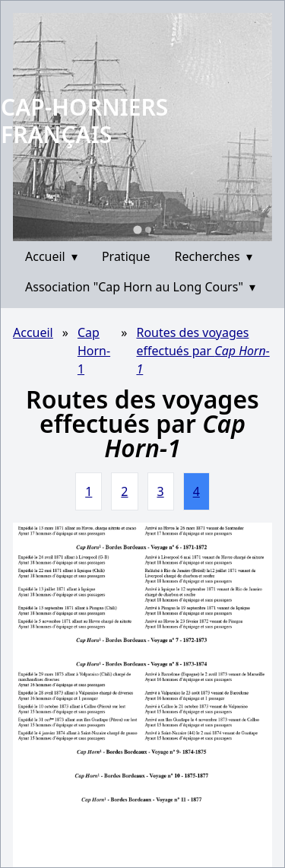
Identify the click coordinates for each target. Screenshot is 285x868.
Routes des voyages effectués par (203, 351)
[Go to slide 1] (137, 229)
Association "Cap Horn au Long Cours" (140, 287)
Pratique (126, 256)
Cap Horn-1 (94, 351)
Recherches (214, 256)
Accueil (51, 256)
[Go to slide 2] (148, 230)
